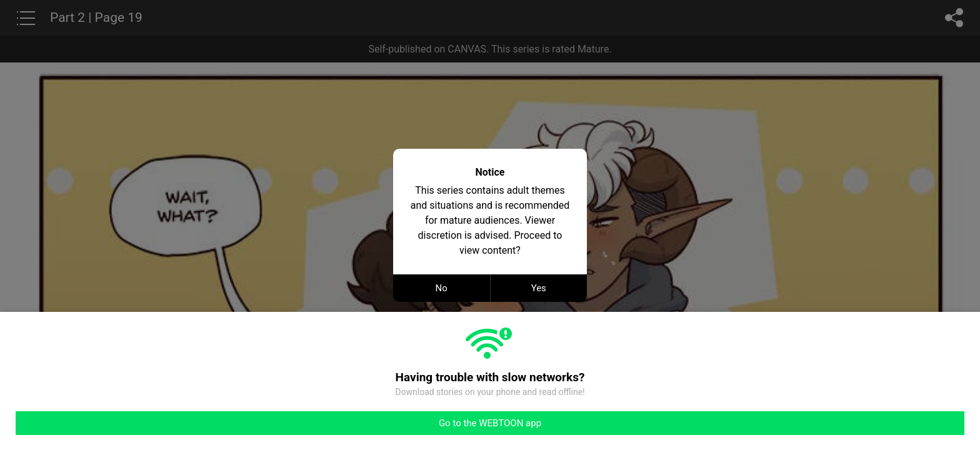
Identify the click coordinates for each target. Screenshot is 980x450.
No (442, 288)
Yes (539, 288)
